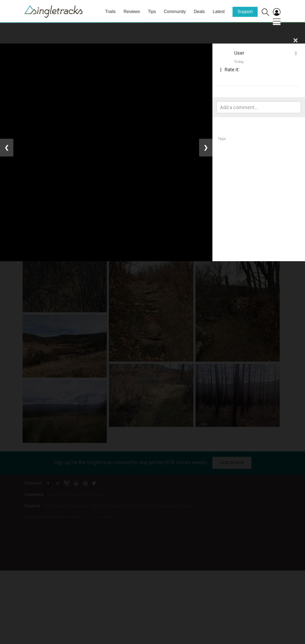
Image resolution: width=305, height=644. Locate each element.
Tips (152, 12)
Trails (110, 12)
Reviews (132, 12)
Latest (219, 12)
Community (175, 12)
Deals (199, 12)
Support (245, 12)
